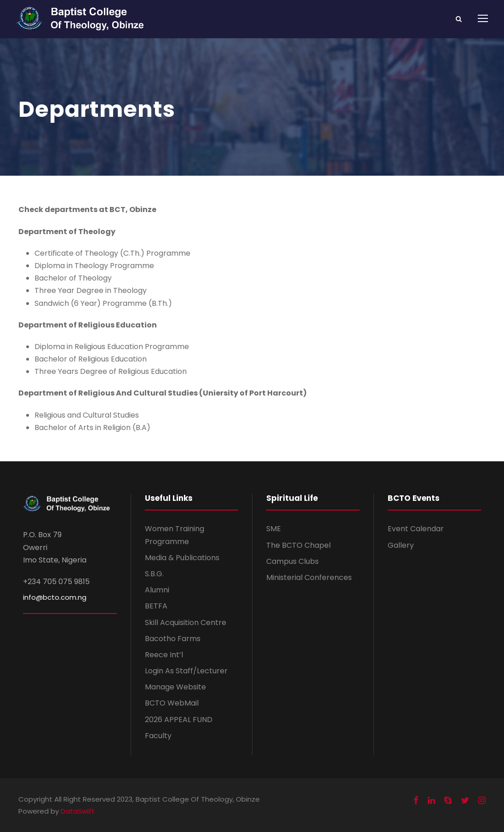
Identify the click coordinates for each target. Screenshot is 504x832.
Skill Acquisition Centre (186, 623)
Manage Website (175, 687)
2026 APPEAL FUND (179, 720)
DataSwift (78, 811)
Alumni (157, 590)
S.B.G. (154, 574)
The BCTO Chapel (298, 545)
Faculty (158, 736)
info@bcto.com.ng (55, 597)
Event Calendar (416, 529)
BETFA (156, 606)
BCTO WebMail (172, 703)
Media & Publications (182, 558)
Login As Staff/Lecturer (186, 671)
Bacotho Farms (173, 639)
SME (274, 529)
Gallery (401, 545)
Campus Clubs (292, 561)
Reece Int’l (164, 655)
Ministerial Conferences (309, 577)
